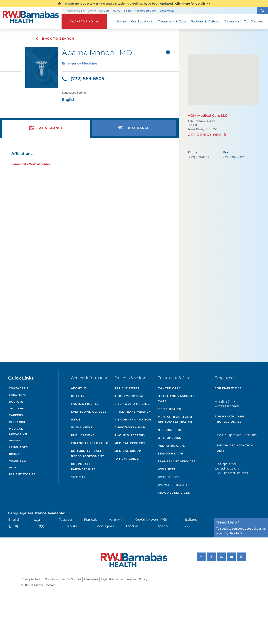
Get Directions (205, 135)
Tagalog (65, 520)
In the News (82, 427)
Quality (78, 396)
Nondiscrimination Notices (63, 579)
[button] (262, 11)
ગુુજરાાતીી (116, 520)
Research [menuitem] (232, 21)
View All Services (174, 493)
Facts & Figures (85, 404)
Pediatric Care (171, 446)
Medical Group (128, 451)
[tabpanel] (89, 159)
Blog (13, 468)
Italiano (191, 520)
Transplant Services (177, 461)
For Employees (228, 388)
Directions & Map (130, 427)
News (116, 11)
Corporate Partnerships (83, 467)
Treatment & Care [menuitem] (172, 21)
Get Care (16, 408)
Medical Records (130, 443)
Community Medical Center (31, 164)
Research (17, 422)
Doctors (16, 402)
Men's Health (169, 409)
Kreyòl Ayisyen (146, 520)
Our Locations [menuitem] (142, 21)
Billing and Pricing (132, 404)
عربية (37, 520)
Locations (18, 395)
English (14, 520)
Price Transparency (133, 412)
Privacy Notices (31, 579)
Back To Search (55, 39)
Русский (132, 526)
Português (105, 526)
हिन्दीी (163, 520)
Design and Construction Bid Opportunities (231, 468)
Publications (83, 435)
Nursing (16, 441)
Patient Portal (128, 388)
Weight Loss (169, 477)
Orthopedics (169, 438)
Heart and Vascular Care (176, 399)
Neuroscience (170, 430)
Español (162, 526)
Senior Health (171, 453)
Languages (18, 447)
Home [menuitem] (121, 21)
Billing (128, 11)
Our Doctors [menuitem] (253, 21)
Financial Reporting (90, 443)
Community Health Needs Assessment (87, 453)
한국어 (13, 526)
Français (91, 520)
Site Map (78, 477)
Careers (104, 11)
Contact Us (19, 388)
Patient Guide (127, 459)
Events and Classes (89, 412)
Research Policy (137, 579)
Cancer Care (169, 388)
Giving (92, 11)
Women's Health (172, 485)
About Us (79, 388)
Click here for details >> (193, 3)
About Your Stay (129, 396)
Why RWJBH (76, 11)
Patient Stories (22, 474)
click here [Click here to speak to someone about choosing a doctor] (236, 533)
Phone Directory (130, 435)
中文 (41, 526)
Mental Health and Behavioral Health (175, 419)
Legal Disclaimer (112, 579)
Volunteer (18, 461)
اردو (188, 526)
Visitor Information (133, 419)
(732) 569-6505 (83, 78)
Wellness (167, 469)
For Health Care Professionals (154, 11)
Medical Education (18, 431)
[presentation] (46, 128)
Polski (72, 526)
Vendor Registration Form (234, 448)
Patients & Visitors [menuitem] (205, 21)
